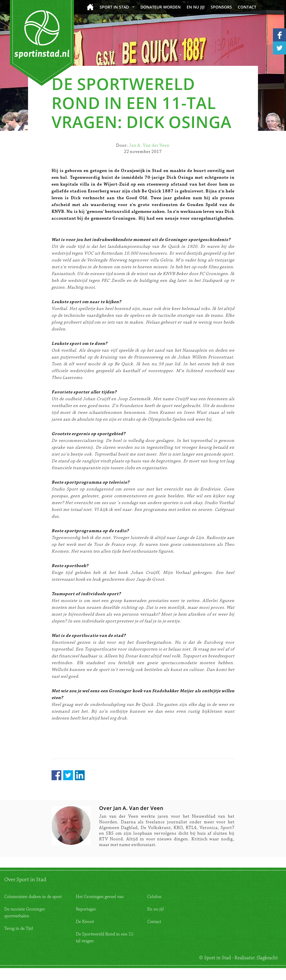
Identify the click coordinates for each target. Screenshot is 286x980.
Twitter (68, 775)
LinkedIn (80, 775)
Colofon (154, 897)
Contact (247, 7)
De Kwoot (85, 922)
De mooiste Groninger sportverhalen (25, 913)
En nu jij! (196, 7)
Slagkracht (267, 958)
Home (90, 7)
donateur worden (161, 7)
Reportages (86, 909)
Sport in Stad (114, 7)
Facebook (56, 775)
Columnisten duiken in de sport (33, 897)
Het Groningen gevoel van (100, 897)
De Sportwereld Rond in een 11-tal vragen (105, 938)
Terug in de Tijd (19, 928)
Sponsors (221, 7)
